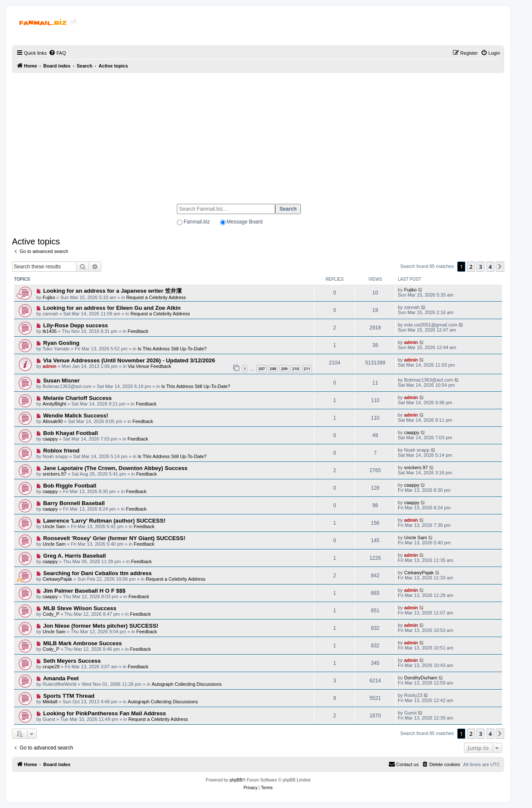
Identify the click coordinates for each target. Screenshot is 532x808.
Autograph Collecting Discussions (187, 684)
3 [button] (481, 267)
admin (411, 342)
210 (295, 369)
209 (284, 369)
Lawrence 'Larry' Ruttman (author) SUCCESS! (104, 521)
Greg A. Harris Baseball (75, 556)
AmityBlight (54, 404)
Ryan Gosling (61, 343)
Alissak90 (53, 421)
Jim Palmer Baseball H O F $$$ (84, 591)
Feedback (138, 331)
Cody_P (51, 614)
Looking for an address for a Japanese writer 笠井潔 (112, 291)
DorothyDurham (421, 678)
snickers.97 (55, 474)
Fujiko (49, 297)
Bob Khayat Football (71, 433)
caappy (50, 439)
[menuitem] (57, 53)
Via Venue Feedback (149, 366)
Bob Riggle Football (70, 486)
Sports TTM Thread (69, 696)
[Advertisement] (258, 135)
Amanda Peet (61, 678)
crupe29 (51, 667)
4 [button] (490, 267)
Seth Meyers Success (72, 661)
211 (307, 369)
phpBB (236, 780)
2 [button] (471, 267)
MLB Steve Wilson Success (80, 608)
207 (261, 369)
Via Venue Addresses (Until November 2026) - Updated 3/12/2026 (129, 360)
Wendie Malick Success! (76, 416)
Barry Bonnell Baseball (74, 503)
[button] (500, 267)
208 (273, 369)
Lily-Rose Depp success (76, 325)
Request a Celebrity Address (156, 297)
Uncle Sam (54, 526)
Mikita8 (50, 702)
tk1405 (50, 331)
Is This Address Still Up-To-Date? (172, 349)
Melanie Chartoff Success (78, 398)
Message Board (244, 222)
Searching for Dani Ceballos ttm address (97, 573)
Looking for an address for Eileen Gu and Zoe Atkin (112, 308)
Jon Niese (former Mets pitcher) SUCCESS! (101, 626)
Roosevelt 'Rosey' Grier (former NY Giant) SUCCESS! (114, 538)
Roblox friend (61, 451)
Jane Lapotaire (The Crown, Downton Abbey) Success (115, 468)
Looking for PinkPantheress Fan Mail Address (105, 713)
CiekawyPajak (57, 579)
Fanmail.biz (197, 222)
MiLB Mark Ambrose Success (82, 643)
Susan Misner (62, 380)
